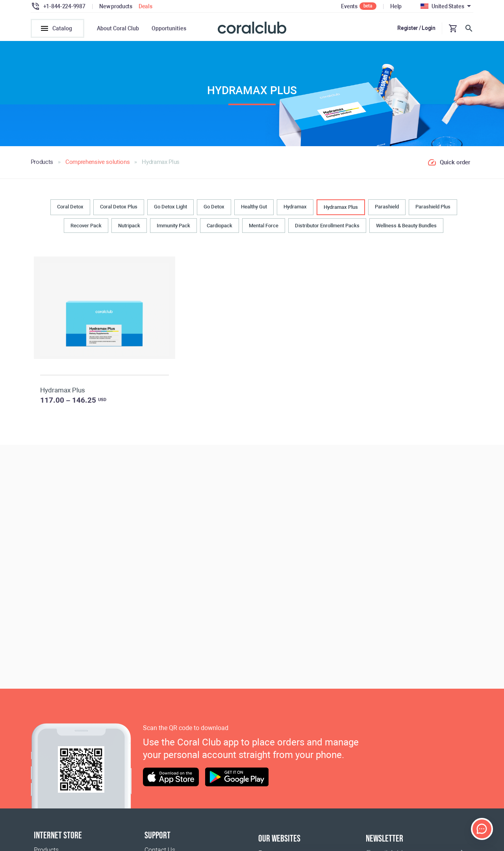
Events (349, 6)
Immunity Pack (173, 226)
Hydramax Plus (341, 207)
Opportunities (169, 28)
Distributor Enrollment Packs (327, 226)
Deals (145, 6)
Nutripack (129, 226)
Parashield (387, 207)
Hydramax (295, 207)
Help (396, 6)
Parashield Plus (433, 207)
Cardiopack (220, 226)
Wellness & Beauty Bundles (406, 226)
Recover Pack (86, 226)
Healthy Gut (254, 207)
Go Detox (214, 207)
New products (116, 6)
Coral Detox (70, 207)
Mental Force (264, 226)
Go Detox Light (170, 207)
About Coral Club (118, 28)
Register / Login (416, 28)
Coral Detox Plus (119, 207)
